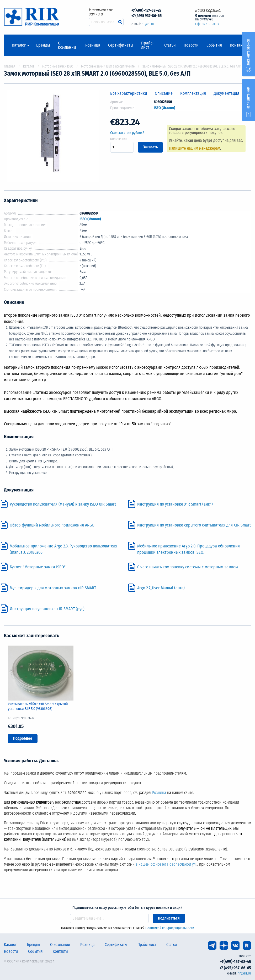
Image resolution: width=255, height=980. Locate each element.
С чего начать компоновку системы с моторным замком (188, 567)
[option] (53, 137)
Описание (164, 93)
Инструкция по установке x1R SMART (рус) (47, 609)
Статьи (170, 45)
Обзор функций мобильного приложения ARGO (52, 525)
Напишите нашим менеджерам (195, 148)
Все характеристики (129, 93)
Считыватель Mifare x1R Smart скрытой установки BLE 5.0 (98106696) (38, 706)
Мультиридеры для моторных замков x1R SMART (53, 588)
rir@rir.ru (148, 24)
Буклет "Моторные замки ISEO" (38, 567)
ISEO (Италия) (164, 108)
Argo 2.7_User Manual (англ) (161, 588)
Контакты (238, 45)
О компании (67, 45)
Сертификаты (121, 45)
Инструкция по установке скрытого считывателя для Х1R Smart (194, 525)
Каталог (19, 45)
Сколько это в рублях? (127, 133)
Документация (226, 93)
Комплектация (193, 93)
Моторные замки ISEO (58, 66)
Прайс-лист (147, 45)
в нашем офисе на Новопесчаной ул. (166, 864)
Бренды (43, 45)
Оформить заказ (207, 24)
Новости (191, 45)
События (214, 45)
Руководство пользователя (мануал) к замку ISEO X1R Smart (63, 504)
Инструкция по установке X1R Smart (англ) (175, 504)
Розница (93, 45)
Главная (10, 66)
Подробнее (23, 738)
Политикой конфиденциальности (170, 928)
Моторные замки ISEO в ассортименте (108, 66)
